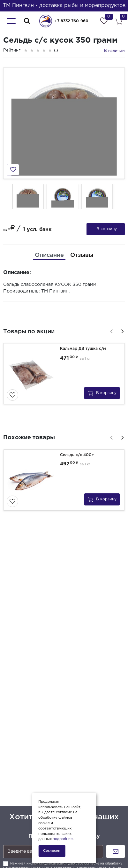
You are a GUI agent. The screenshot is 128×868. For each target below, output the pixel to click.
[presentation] (110, 330)
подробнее (63, 839)
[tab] (49, 255)
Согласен (52, 851)
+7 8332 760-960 (72, 21)
